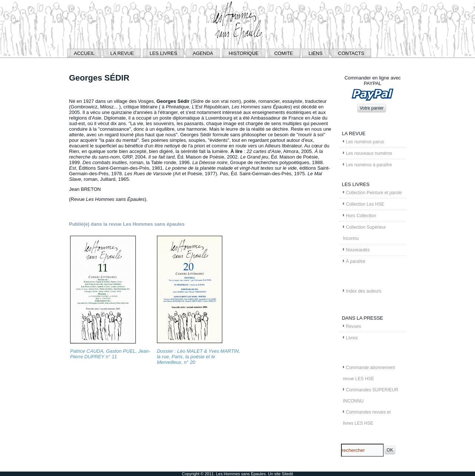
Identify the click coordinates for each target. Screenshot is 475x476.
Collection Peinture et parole (374, 193)
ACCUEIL (84, 53)
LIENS (316, 53)
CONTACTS (351, 53)
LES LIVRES (163, 53)
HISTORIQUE (244, 53)
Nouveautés (358, 250)
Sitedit (287, 474)
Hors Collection (361, 216)
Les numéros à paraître (369, 165)
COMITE (284, 53)
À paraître (356, 261)
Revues (353, 326)
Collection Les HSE (365, 204)
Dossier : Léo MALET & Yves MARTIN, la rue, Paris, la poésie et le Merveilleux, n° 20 (199, 357)
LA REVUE (122, 53)
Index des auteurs (363, 291)
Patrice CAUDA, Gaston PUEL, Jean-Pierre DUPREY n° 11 (110, 354)
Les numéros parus (365, 142)
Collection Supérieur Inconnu (364, 233)
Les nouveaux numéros (369, 153)
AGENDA (203, 53)
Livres (352, 338)
